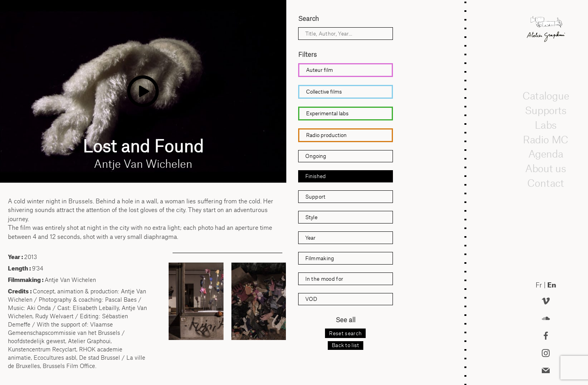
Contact (546, 183)
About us (546, 168)
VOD (311, 299)
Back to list (346, 345)
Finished (316, 176)
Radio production (326, 135)
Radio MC (546, 139)
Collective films (324, 92)
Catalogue (546, 96)
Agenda (546, 154)
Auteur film (319, 70)
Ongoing (316, 156)
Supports (546, 110)
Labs (546, 125)
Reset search (345, 333)
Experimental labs (327, 113)
